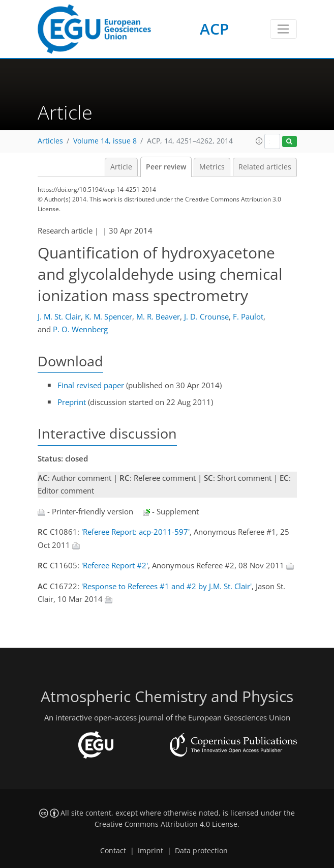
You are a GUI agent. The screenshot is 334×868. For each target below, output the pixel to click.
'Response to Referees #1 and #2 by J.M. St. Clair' (166, 586)
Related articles (265, 167)
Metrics (212, 167)
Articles (50, 141)
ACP (214, 29)
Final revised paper (91, 385)
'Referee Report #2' (115, 565)
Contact (113, 851)
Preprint (72, 402)
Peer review (166, 167)
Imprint (150, 851)
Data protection (201, 851)
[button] (259, 141)
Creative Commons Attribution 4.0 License (166, 824)
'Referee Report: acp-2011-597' (135, 532)
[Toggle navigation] (283, 29)
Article (121, 167)
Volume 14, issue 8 (105, 141)
